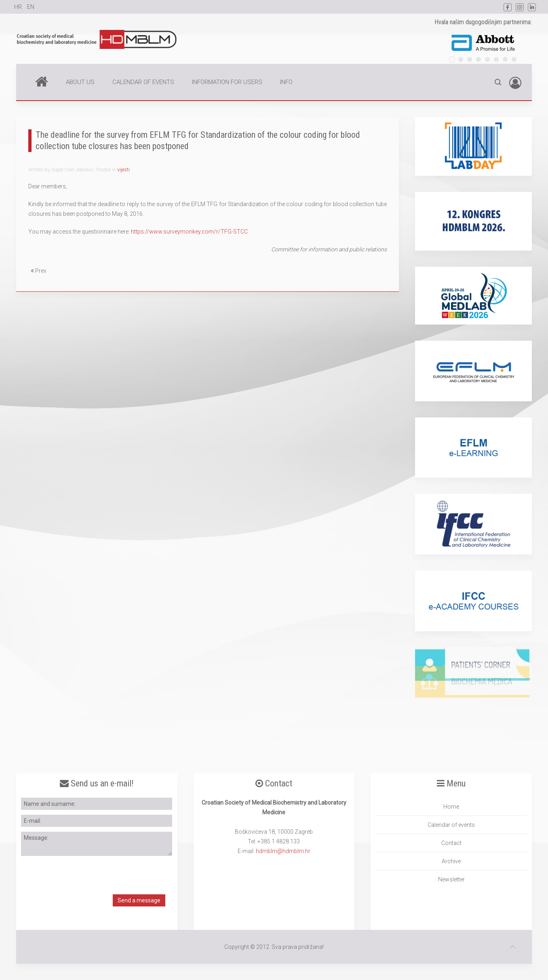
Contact (451, 843)
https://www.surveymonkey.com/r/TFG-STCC (189, 232)
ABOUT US (80, 82)
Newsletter (451, 879)
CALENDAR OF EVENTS (143, 82)
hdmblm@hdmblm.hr (283, 851)
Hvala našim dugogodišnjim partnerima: (483, 22)
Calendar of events (451, 825)
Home (42, 81)
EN (31, 7)
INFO (286, 82)
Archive (451, 861)
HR (19, 7)
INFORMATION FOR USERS (227, 82)
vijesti (123, 170)
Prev (39, 271)
